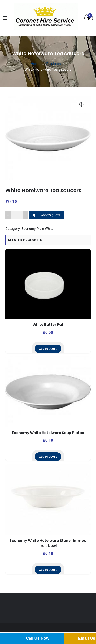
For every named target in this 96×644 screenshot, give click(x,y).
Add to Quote (51, 215)
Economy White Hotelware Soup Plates (48, 433)
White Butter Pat (48, 325)
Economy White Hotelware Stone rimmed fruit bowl (48, 543)
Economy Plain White (37, 229)
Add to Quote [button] (48, 349)
